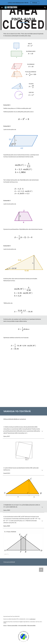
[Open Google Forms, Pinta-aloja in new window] (41, 570)
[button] (2, 7)
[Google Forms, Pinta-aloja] (23, 589)
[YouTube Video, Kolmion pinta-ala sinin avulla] (23, 366)
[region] (23, 3)
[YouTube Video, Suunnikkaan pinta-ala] (23, 393)
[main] (23, 20)
